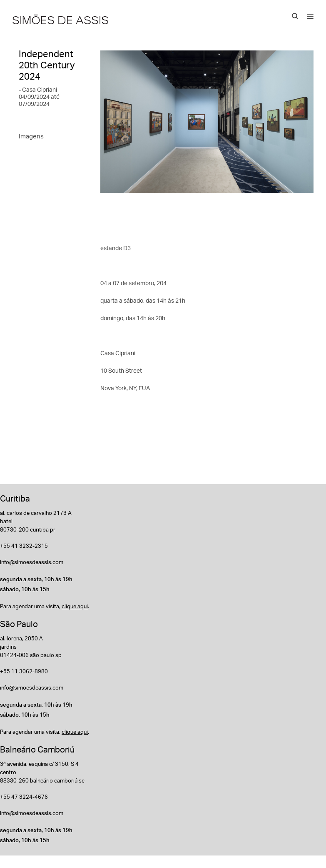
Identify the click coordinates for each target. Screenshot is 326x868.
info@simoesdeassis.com (32, 562)
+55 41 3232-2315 (24, 546)
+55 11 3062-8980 (24, 671)
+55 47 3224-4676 (24, 797)
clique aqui (75, 606)
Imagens (31, 136)
